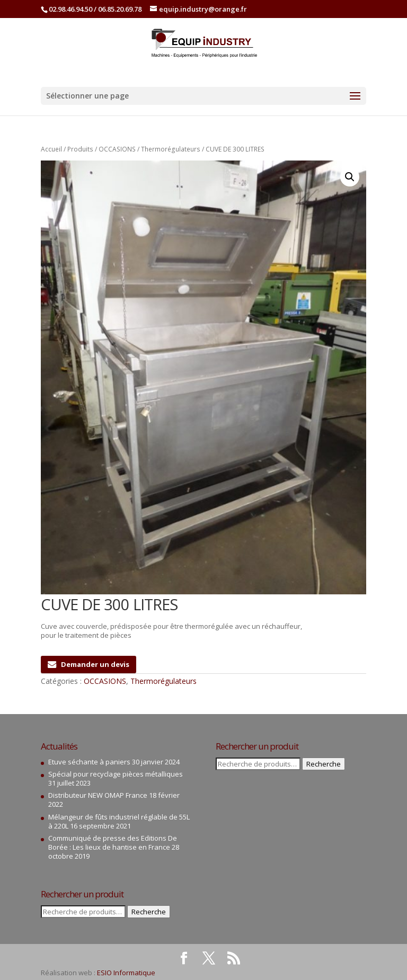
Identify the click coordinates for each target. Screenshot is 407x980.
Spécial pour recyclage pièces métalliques (116, 774)
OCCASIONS (117, 149)
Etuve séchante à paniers (89, 762)
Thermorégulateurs (171, 149)
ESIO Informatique (126, 973)
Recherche (149, 912)
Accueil (51, 149)
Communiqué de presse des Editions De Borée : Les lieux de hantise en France (113, 843)
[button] (350, 177)
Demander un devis (89, 664)
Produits (80, 149)
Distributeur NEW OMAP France (98, 795)
